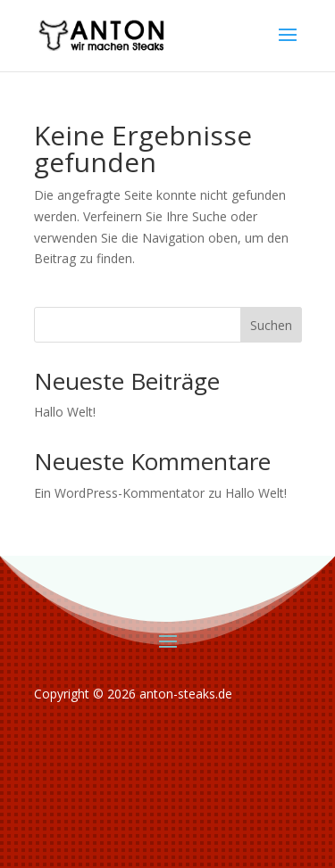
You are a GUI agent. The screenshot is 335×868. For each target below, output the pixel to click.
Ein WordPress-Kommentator (119, 493)
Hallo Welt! (65, 412)
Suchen (271, 325)
